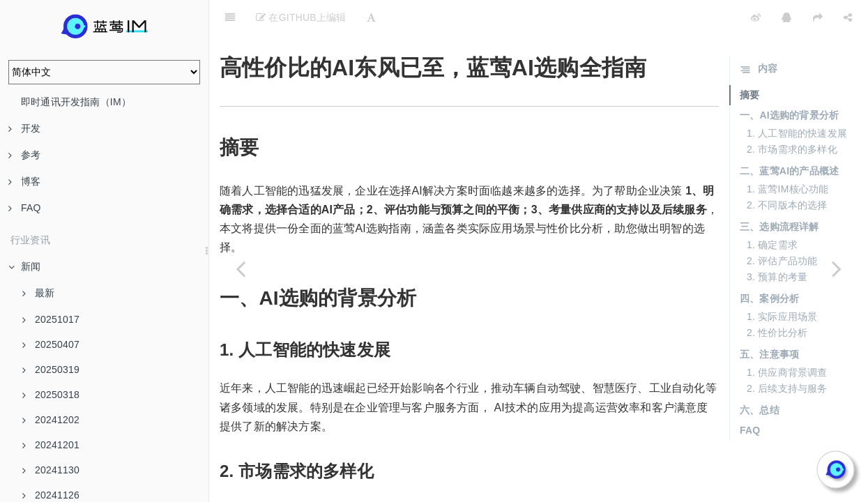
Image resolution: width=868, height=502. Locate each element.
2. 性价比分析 (777, 298)
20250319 (51, 370)
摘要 (749, 60)
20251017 (51, 319)
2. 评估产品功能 (782, 226)
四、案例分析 (769, 264)
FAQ (25, 208)
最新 (38, 293)
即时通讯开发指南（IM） (76, 102)
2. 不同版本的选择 (787, 170)
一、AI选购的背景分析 (789, 80)
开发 (24, 128)
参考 (24, 155)
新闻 (24, 266)
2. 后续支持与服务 (787, 353)
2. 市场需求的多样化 (792, 114)
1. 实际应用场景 (782, 282)
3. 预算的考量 (777, 242)
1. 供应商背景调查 (787, 337)
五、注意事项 (769, 319)
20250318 (51, 395)
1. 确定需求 (772, 210)
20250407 (51, 344)
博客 (24, 181)
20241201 (51, 445)
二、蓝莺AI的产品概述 (789, 136)
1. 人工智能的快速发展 (797, 98)
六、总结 (760, 375)
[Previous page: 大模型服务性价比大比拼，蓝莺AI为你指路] (241, 268)
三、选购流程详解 (779, 192)
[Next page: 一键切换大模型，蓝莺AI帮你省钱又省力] (837, 268)
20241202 (51, 420)
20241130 (51, 470)
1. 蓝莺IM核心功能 (787, 154)
